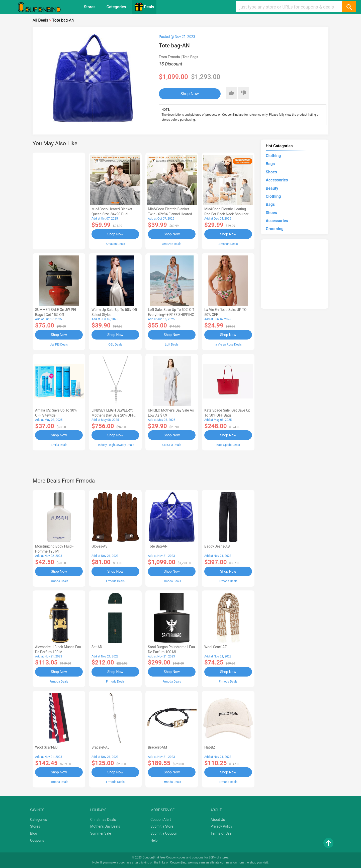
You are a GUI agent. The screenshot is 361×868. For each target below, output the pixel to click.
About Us (218, 820)
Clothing (273, 156)
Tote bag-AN (158, 546)
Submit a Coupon (164, 833)
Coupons (37, 840)
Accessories (277, 180)
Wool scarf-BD (46, 747)
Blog (34, 833)
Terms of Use (221, 833)
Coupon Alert (161, 820)
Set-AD (97, 647)
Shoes (271, 172)
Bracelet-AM (157, 747)
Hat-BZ (210, 747)
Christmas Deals (103, 820)
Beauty (272, 188)
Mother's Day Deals (105, 826)
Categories (116, 7)
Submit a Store (162, 826)
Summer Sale (101, 833)
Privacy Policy (221, 826)
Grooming (275, 229)
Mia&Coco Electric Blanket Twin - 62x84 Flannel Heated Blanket (170, 214)
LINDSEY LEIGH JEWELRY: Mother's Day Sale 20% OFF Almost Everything (113, 415)
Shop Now (190, 94)
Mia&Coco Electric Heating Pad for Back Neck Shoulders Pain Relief (227, 214)
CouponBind (178, 862)
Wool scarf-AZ (215, 647)
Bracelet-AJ (101, 747)
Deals (144, 7)
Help (154, 840)
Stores (90, 7)
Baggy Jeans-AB (217, 546)
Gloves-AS (99, 546)
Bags (270, 164)
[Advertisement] (59, 200)
